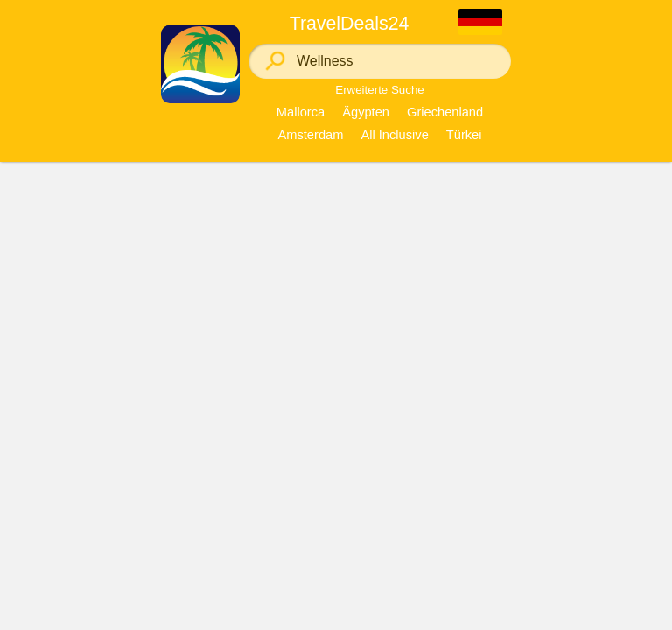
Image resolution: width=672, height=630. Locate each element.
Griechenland (445, 112)
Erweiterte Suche (380, 90)
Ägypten (366, 112)
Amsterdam (310, 135)
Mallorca (301, 112)
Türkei (464, 135)
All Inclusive (394, 135)
